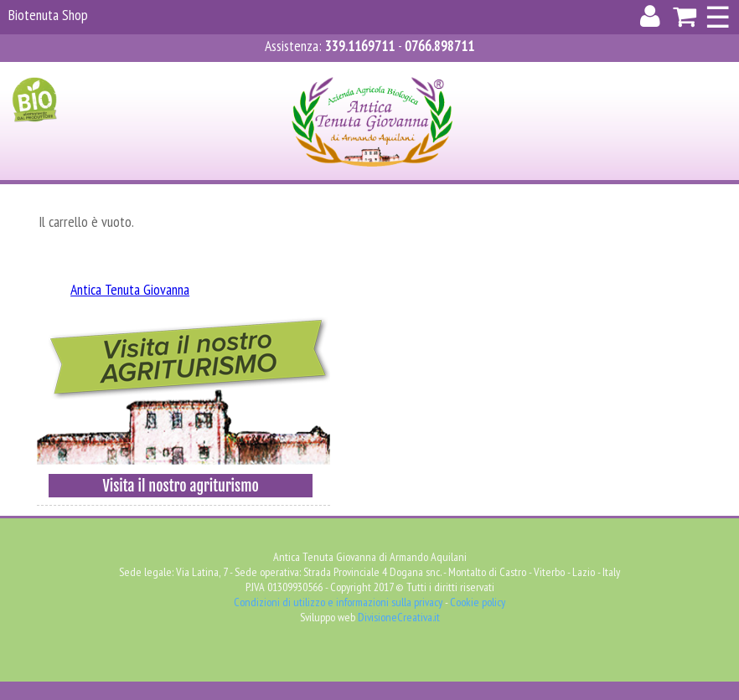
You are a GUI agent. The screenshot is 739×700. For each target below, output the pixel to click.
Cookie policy (478, 602)
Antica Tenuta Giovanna (130, 289)
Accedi (295, 72)
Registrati (361, 72)
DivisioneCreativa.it (399, 617)
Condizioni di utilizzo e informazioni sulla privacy (338, 602)
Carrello (439, 72)
